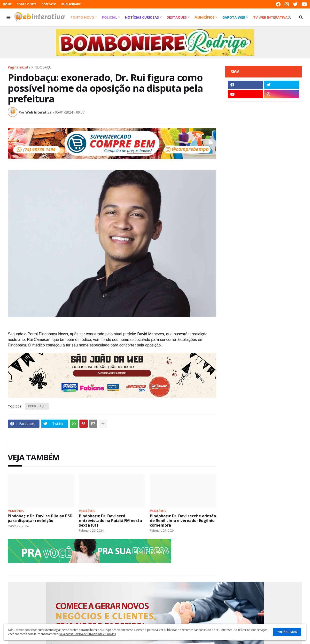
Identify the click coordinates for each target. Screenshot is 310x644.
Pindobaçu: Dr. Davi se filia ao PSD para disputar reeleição (40, 518)
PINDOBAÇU (41, 67)
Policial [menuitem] (110, 17)
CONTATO (49, 4)
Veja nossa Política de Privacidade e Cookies (87, 634)
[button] (8, 17)
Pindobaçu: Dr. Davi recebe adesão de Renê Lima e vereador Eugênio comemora (183, 521)
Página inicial (18, 67)
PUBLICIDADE (71, 4)
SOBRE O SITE (27, 4)
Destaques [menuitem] (177, 17)
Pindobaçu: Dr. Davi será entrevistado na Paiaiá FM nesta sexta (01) (110, 521)
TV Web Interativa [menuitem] (270, 17)
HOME (7, 4)
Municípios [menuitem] (205, 17)
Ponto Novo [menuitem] (82, 17)
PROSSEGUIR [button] (287, 632)
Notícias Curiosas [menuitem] (142, 17)
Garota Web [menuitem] (234, 17)
